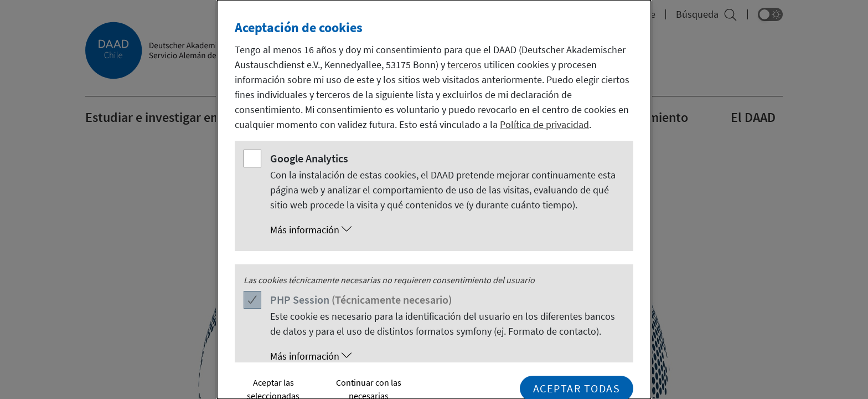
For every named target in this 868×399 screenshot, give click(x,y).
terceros (464, 65)
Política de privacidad (544, 124)
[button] (445, 230)
